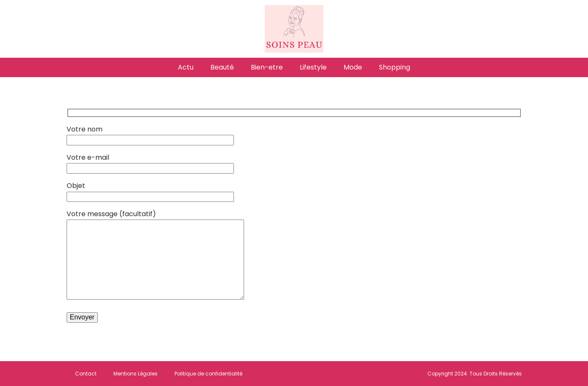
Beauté (222, 67)
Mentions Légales (136, 374)
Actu (186, 67)
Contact (86, 374)
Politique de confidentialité (208, 374)
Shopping (395, 67)
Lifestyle (313, 67)
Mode (353, 67)
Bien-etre (267, 67)
